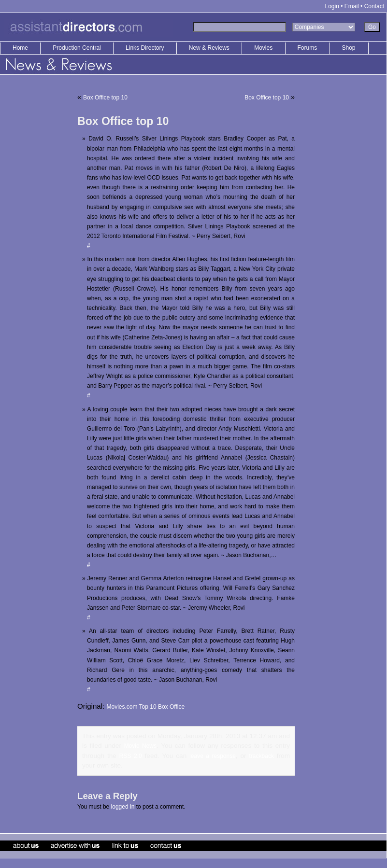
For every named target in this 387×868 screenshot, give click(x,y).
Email (352, 6)
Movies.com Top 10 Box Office (145, 707)
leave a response (213, 756)
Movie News (140, 746)
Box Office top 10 (105, 98)
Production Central (78, 48)
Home (20, 48)
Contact (374, 6)
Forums (308, 48)
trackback (262, 756)
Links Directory (146, 48)
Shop (349, 48)
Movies (263, 48)
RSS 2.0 (131, 756)
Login (332, 6)
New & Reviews (210, 48)
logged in (123, 807)
